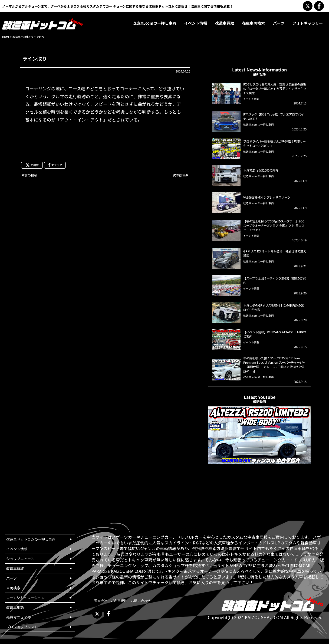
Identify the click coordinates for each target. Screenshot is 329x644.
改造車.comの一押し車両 (259, 124)
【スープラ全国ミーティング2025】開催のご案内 (274, 280)
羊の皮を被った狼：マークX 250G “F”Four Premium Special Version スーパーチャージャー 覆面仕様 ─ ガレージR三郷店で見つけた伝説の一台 (274, 364)
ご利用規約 (119, 601)
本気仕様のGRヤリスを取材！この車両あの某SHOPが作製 (274, 307)
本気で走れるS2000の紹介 (261, 170)
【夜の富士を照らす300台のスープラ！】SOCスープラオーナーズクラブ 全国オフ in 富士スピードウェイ (274, 225)
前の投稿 (31, 175)
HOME (6, 37)
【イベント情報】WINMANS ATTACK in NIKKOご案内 (275, 334)
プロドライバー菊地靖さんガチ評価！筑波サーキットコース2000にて (274, 143)
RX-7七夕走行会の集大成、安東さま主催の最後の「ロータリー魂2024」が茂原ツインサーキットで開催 (275, 88)
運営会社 (101, 601)
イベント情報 (251, 99)
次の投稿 (179, 175)
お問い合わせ (141, 601)
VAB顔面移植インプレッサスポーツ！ (268, 197)
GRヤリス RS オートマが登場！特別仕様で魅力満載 (275, 253)
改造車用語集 (21, 37)
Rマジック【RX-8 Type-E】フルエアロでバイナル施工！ (274, 116)
